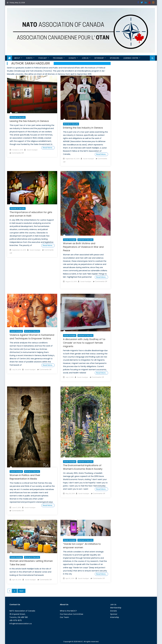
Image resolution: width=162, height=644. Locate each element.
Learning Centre (131, 58)
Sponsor (114, 614)
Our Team (64, 617)
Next (21, 591)
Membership (116, 608)
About (17, 58)
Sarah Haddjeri (32, 150)
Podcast (43, 58)
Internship (99, 58)
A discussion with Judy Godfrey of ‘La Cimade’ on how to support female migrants (84, 343)
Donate (72, 58)
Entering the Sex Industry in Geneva (83, 128)
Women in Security (18, 117)
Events (29, 58)
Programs (58, 58)
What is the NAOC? (68, 611)
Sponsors (114, 58)
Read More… (48, 148)
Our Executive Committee (72, 614)
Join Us (85, 58)
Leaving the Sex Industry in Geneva (29, 121)
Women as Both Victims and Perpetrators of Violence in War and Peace (83, 247)
